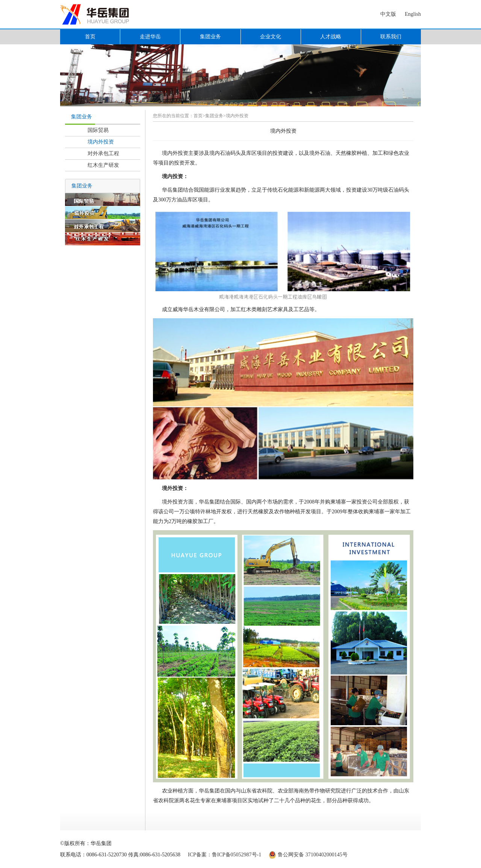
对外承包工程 (103, 153)
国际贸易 (98, 130)
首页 (90, 37)
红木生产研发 (103, 165)
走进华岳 (150, 37)
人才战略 (331, 37)
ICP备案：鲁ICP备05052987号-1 (225, 855)
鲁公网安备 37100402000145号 (313, 855)
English (413, 14)
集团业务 (210, 37)
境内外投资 (101, 142)
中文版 (388, 14)
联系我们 (391, 37)
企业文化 (271, 37)
